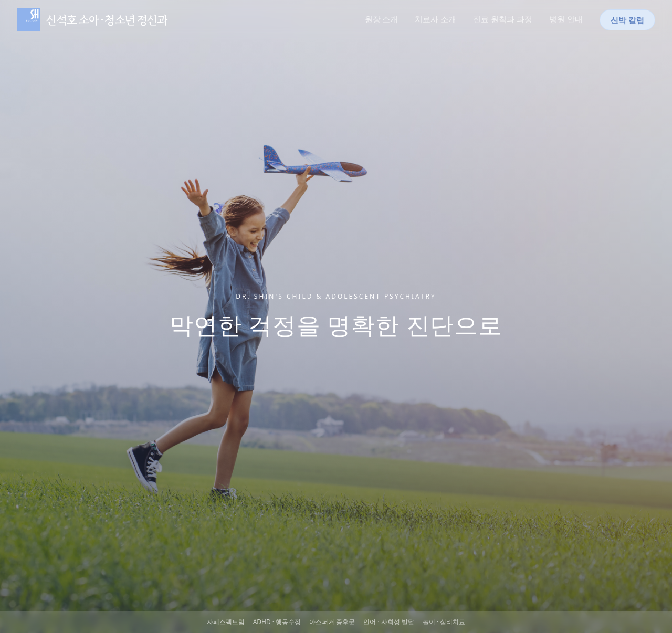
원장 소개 (382, 19)
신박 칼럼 (627, 20)
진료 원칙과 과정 (503, 19)
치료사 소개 (435, 19)
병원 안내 (566, 19)
